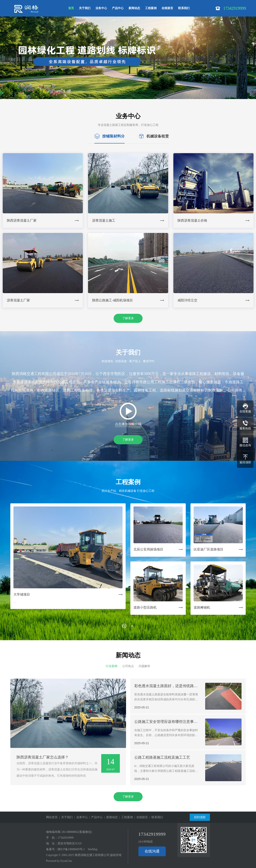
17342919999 (66, 838)
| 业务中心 (80, 817)
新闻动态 (134, 8)
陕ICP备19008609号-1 (71, 849)
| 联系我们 (155, 817)
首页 (71, 8)
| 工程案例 (125, 817)
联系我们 (184, 8)
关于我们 (85, 8)
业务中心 (101, 8)
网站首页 (52, 817)
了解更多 (128, 318)
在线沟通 (152, 851)
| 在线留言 (140, 817)
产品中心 (118, 8)
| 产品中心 (95, 817)
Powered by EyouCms (59, 861)
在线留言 (167, 8)
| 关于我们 (65, 817)
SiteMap (92, 849)
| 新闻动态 (110, 817)
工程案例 (151, 8)
